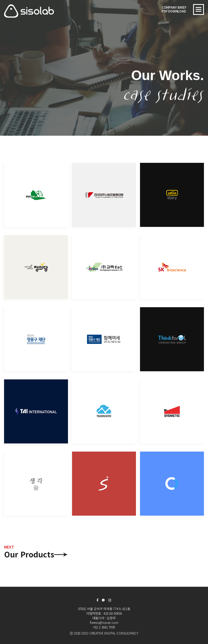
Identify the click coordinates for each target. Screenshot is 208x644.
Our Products (29, 552)
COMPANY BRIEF (174, 9)
